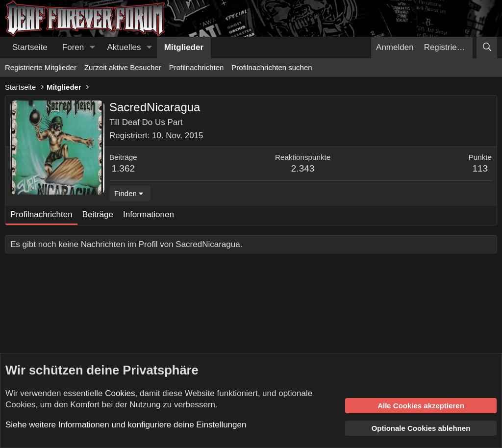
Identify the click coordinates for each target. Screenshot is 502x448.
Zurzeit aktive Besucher (123, 67)
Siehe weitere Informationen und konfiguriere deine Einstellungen (126, 425)
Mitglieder (184, 47)
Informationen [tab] (149, 214)
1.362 (124, 168)
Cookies (120, 393)
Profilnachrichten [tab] (41, 214)
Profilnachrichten (197, 67)
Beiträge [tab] (98, 214)
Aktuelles (124, 47)
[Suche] (487, 48)
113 (480, 168)
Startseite (30, 47)
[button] (92, 48)
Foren (73, 47)
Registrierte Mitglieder (41, 67)
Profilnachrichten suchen (272, 67)
